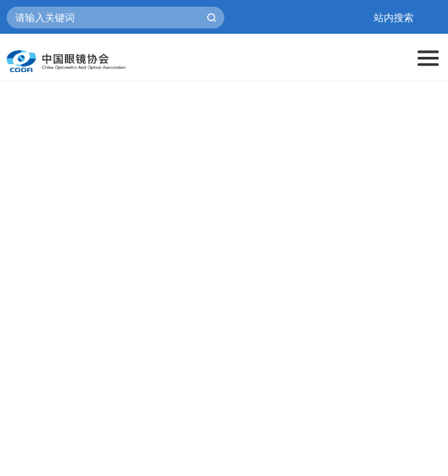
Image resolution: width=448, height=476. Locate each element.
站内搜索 (394, 18)
